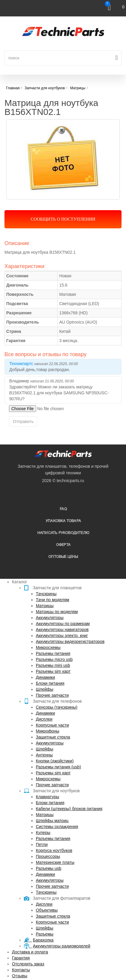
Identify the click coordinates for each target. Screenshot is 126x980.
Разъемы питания (53, 653)
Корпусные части (52, 725)
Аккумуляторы (50, 618)
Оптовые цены (63, 557)
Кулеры (43, 833)
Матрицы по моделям (57, 612)
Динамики (45, 677)
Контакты (21, 970)
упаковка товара (63, 521)
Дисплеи (44, 719)
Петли (42, 844)
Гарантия (21, 958)
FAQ (63, 509)
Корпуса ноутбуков (54, 850)
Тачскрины (46, 594)
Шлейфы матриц (52, 821)
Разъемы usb (49, 868)
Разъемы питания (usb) (58, 767)
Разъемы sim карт (53, 671)
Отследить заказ (28, 964)
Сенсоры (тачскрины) (57, 707)
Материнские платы (55, 862)
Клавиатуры (47, 797)
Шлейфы (44, 689)
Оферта (63, 545)
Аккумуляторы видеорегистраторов (70, 641)
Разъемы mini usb (53, 665)
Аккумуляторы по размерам (63, 624)
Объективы (47, 910)
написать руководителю (63, 533)
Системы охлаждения (57, 827)
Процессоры (48, 856)
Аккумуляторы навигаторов (62, 630)
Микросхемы (48, 647)
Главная (13, 88)
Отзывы (20, 976)
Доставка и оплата (30, 952)
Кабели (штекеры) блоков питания (69, 809)
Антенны (44, 755)
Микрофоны (47, 731)
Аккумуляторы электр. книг (62, 636)
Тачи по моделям (53, 600)
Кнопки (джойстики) (55, 761)
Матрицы (45, 606)
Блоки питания (50, 683)
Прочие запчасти (52, 695)
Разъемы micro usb (54, 659)
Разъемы (45, 934)
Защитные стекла (53, 737)
